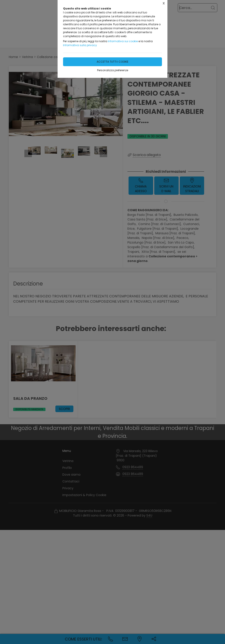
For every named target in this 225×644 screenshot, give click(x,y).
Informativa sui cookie (123, 41)
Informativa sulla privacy (80, 45)
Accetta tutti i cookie (112, 62)
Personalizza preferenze (113, 70)
